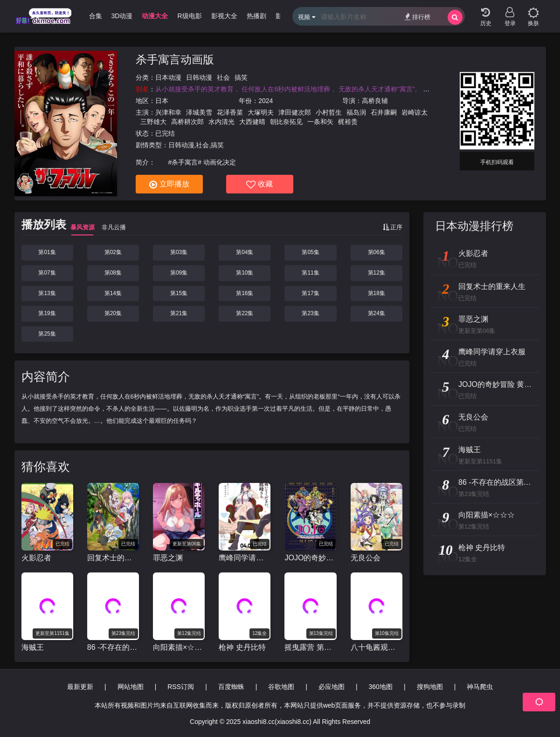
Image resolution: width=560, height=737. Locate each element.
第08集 (113, 273)
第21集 (179, 313)
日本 (162, 101)
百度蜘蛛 (231, 687)
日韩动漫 (199, 77)
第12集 (377, 273)
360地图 (381, 687)
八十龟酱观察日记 (377, 647)
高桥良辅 (375, 101)
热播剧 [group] (256, 16)
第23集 (310, 313)
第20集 (113, 313)
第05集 (310, 252)
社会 (223, 77)
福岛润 (356, 112)
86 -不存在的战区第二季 (113, 647)
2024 (266, 101)
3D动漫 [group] (122, 16)
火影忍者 (36, 558)
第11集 (310, 273)
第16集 (245, 293)
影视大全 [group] (224, 16)
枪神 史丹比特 (242, 647)
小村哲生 (329, 112)
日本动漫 (168, 77)
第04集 (245, 252)
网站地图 (131, 687)
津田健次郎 (295, 112)
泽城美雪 (199, 112)
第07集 (47, 273)
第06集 (377, 252)
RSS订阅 (181, 687)
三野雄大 (153, 122)
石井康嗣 (384, 112)
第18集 (377, 293)
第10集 (245, 273)
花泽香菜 (230, 112)
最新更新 (80, 687)
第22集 (245, 313)
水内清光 (221, 122)
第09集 (179, 273)
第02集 (113, 252)
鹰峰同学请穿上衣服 (245, 558)
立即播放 (169, 185)
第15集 (179, 293)
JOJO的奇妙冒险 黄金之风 (310, 558)
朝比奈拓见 (286, 122)
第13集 (47, 293)
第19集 (47, 313)
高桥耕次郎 (187, 122)
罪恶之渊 (168, 558)
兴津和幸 (168, 112)
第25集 (47, 334)
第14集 (113, 293)
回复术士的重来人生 (113, 558)
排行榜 (418, 17)
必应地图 (332, 687)
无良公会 (366, 558)
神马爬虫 (480, 687)
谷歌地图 (281, 687)
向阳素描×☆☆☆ (179, 647)
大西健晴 (252, 122)
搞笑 (241, 77)
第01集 (47, 252)
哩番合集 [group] (89, 16)
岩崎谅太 (415, 112)
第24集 (377, 313)
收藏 (259, 185)
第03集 (179, 252)
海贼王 (33, 647)
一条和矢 (320, 122)
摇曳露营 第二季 (310, 647)
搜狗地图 (430, 687)
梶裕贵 (348, 122)
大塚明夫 (261, 112)
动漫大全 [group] (155, 16)
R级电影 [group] (189, 16)
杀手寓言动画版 (175, 59)
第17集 (310, 293)
